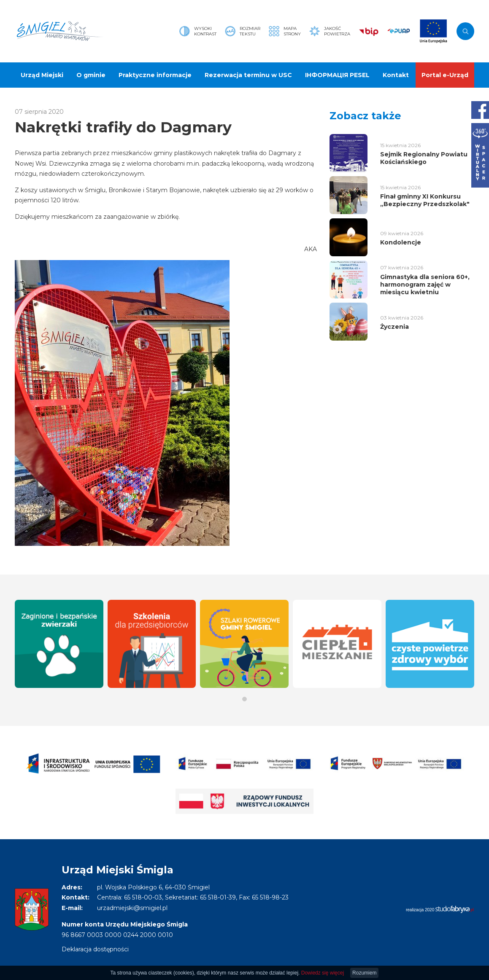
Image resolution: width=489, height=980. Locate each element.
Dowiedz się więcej (323, 973)
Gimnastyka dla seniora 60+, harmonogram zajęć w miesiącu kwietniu (425, 285)
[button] (244, 699)
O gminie (91, 75)
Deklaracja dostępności (95, 949)
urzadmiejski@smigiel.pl (132, 908)
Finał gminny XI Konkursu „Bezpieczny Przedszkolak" (425, 200)
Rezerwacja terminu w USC (248, 75)
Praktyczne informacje (155, 75)
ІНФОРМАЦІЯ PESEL (337, 75)
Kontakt (396, 75)
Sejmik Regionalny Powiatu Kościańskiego (424, 158)
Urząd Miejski (42, 75)
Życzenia (394, 327)
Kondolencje (401, 242)
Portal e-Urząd (445, 75)
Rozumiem (364, 973)
